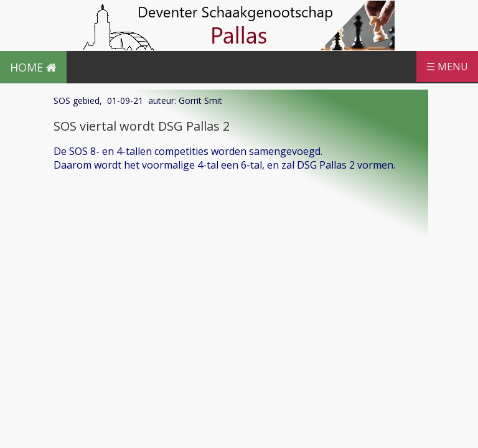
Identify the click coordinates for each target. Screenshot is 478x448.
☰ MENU (447, 67)
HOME (33, 67)
